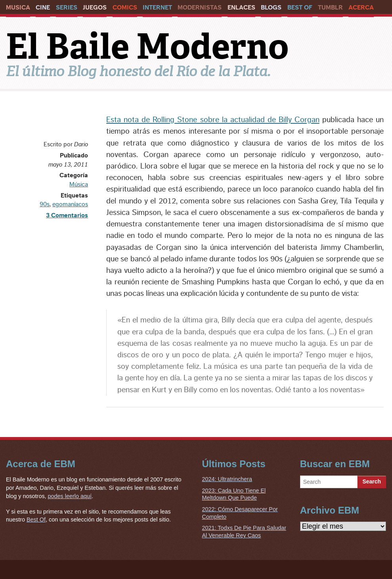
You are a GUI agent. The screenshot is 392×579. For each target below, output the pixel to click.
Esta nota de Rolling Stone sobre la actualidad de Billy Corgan (213, 120)
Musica (18, 8)
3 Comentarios (67, 215)
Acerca (361, 8)
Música (79, 184)
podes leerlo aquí (70, 496)
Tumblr (330, 8)
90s (45, 204)
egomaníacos (70, 204)
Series (67, 8)
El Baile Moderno (147, 46)
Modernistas (200, 8)
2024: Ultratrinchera (227, 479)
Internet (157, 8)
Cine (43, 8)
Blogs (271, 8)
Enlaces (241, 8)
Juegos (95, 8)
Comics (125, 8)
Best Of (300, 8)
